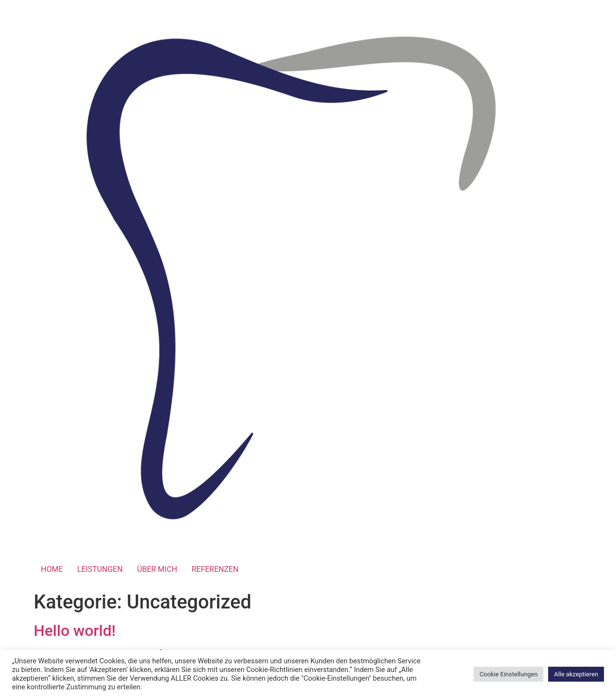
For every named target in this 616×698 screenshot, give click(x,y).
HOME (52, 569)
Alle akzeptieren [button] (576, 674)
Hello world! (75, 631)
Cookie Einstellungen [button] (508, 674)
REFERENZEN (215, 569)
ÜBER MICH (157, 569)
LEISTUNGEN (100, 569)
